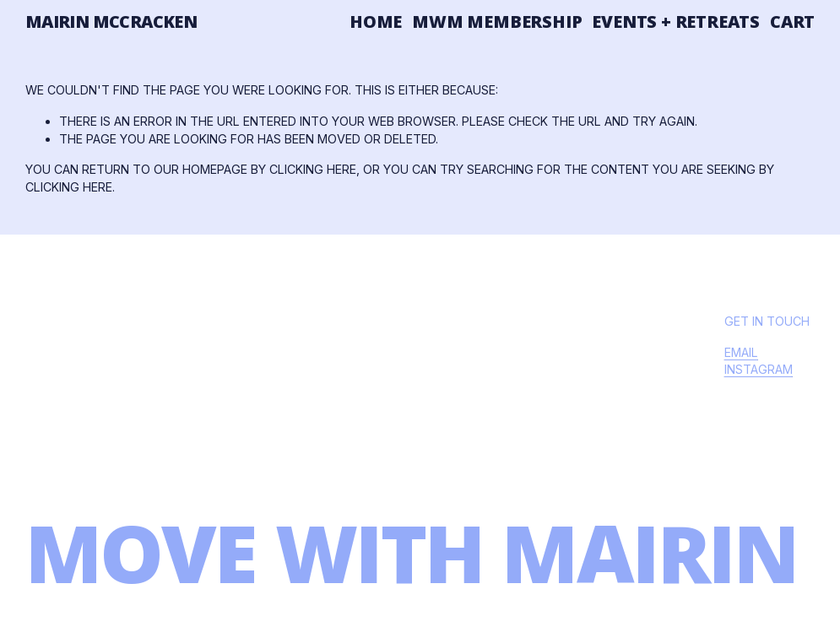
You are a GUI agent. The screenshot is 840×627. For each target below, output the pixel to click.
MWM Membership (497, 22)
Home (376, 22)
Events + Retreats (676, 22)
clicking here (313, 169)
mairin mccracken (111, 22)
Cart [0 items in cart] (792, 22)
